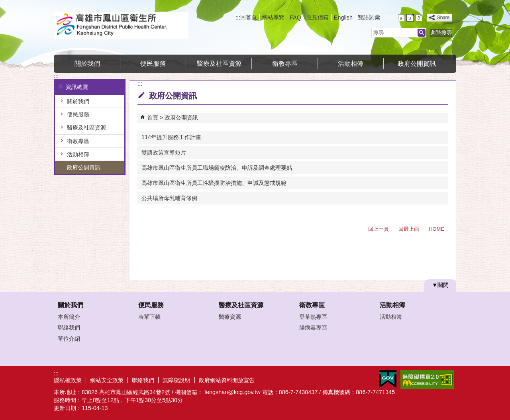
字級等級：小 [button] (401, 18)
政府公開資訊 (417, 64)
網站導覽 (273, 17)
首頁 (153, 118)
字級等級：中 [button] (410, 18)
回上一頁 (379, 229)
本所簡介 (69, 317)
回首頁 (249, 17)
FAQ (295, 18)
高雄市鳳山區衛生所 (121, 25)
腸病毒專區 (313, 328)
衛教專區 (285, 64)
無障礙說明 (177, 380)
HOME (436, 229)
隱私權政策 (68, 380)
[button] (422, 33)
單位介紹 (69, 339)
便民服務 (153, 64)
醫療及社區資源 (219, 64)
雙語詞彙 (369, 17)
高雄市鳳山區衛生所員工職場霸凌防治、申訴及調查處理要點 (217, 168)
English (343, 18)
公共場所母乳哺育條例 (169, 198)
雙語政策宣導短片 (164, 153)
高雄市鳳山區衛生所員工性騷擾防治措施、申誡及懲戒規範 (214, 183)
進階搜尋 (441, 33)
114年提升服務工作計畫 (171, 137)
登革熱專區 (313, 317)
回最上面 (409, 229)
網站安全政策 (107, 380)
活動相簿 (351, 64)
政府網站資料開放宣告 (227, 380)
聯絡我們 (69, 328)
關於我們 (87, 64)
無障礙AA (427, 380)
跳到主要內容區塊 (4, 4)
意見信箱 (318, 17)
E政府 (388, 379)
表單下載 (149, 317)
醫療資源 (230, 317)
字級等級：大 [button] (419, 18)
